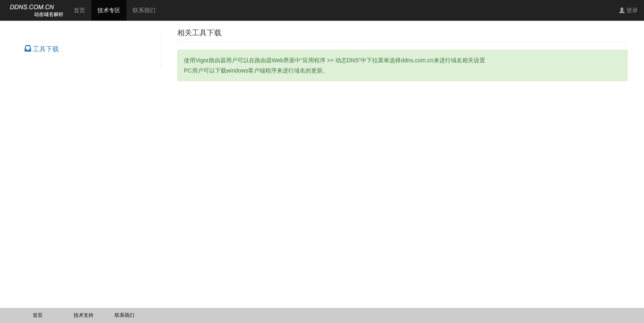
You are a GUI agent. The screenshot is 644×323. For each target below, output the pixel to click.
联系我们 (144, 10)
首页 (79, 10)
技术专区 (112, 10)
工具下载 (42, 49)
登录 (628, 10)
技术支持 (84, 315)
